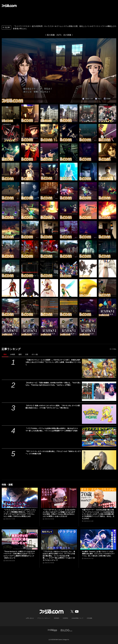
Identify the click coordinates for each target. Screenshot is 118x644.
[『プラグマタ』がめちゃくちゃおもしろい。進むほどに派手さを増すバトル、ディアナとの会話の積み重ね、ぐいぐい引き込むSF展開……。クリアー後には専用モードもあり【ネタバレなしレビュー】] (59, 539)
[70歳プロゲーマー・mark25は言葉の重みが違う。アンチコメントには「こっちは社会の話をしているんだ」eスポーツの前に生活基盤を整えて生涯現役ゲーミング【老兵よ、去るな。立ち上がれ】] (98, 498)
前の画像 (51, 35)
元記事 (6, 28)
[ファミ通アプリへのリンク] (52, 630)
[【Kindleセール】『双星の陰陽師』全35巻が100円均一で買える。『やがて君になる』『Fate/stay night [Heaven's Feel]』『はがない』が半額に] (99, 391)
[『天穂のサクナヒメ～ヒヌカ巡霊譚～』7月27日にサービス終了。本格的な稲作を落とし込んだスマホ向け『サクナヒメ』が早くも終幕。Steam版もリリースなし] (99, 368)
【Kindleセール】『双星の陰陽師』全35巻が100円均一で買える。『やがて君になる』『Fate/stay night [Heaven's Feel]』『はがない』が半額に (53, 384)
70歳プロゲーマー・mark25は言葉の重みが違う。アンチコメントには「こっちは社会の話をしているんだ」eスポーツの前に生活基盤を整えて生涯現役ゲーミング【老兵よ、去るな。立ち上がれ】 (98, 514)
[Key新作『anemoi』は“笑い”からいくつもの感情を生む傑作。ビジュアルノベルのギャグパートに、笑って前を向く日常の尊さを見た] (98, 539)
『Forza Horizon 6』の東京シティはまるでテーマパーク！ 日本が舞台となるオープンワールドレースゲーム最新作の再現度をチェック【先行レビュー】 (19, 555)
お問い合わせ (30, 618)
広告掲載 (89, 618)
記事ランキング (11, 349)
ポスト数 (35, 354)
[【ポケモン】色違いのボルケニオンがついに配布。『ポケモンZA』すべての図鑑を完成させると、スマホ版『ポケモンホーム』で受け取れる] (99, 414)
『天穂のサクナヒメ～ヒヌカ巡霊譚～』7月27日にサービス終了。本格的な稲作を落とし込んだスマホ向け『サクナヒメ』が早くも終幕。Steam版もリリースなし (53, 362)
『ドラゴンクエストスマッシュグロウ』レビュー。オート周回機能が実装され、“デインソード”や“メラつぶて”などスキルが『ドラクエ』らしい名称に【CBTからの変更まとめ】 (20, 513)
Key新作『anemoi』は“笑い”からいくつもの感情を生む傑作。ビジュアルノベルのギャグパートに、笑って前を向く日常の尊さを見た (98, 554)
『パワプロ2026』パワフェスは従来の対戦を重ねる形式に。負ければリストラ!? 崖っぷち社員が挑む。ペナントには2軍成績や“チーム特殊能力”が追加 (52, 430)
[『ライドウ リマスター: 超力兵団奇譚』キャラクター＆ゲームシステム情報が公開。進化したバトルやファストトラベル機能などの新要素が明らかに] (11, 113)
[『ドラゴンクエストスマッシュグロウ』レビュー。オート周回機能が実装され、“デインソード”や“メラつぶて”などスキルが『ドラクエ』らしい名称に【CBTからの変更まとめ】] (20, 498)
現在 (5, 354)
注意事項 (65, 618)
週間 (20, 354)
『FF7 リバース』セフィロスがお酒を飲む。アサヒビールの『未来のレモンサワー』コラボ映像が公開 (53, 452)
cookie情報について (77, 618)
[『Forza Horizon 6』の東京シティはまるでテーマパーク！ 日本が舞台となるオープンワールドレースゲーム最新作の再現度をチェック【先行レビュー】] (20, 539)
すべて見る (113, 349)
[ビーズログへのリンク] (66, 630)
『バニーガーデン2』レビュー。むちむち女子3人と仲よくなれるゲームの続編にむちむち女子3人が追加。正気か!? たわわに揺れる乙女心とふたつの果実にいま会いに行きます (59, 513)
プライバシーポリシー (44, 618)
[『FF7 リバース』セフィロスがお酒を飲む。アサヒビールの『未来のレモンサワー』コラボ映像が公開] (99, 460)
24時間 (13, 354)
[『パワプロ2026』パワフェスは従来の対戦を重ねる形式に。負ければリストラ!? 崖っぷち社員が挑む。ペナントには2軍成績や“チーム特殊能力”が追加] (99, 437)
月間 (27, 354)
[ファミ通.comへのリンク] (9, 6)
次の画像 (67, 35)
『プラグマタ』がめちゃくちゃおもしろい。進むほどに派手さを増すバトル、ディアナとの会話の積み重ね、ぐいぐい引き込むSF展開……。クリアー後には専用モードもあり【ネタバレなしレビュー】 (59, 556)
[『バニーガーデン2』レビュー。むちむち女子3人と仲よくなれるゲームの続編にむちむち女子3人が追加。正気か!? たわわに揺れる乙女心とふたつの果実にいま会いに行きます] (59, 498)
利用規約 (57, 618)
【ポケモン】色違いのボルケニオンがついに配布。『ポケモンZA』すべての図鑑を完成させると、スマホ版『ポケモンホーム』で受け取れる (53, 407)
